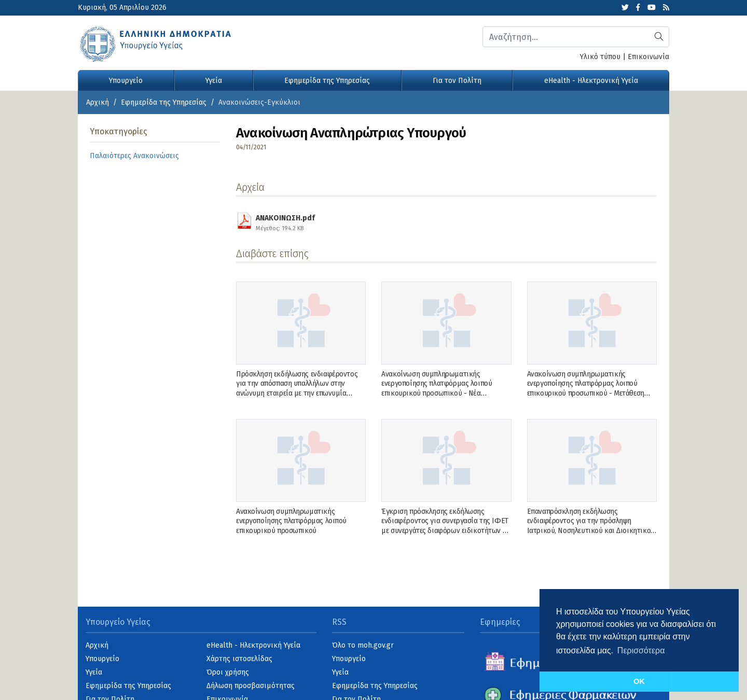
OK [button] (639, 681)
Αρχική (98, 102)
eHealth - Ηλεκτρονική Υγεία (591, 81)
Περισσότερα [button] (641, 650)
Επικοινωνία (648, 57)
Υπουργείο (126, 81)
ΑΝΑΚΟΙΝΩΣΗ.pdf (285, 221)
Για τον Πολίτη (457, 81)
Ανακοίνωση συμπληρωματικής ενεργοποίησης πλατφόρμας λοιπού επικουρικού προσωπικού (291, 521)
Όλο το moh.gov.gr (363, 645)
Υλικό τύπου (600, 57)
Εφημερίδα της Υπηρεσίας (327, 81)
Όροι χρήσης (228, 672)
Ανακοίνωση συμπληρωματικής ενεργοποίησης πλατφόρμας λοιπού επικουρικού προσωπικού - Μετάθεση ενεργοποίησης (586, 388)
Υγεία (214, 81)
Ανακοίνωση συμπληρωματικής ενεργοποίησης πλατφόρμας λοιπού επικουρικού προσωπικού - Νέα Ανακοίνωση (437, 388)
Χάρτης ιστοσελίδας (239, 659)
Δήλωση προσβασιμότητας (251, 686)
